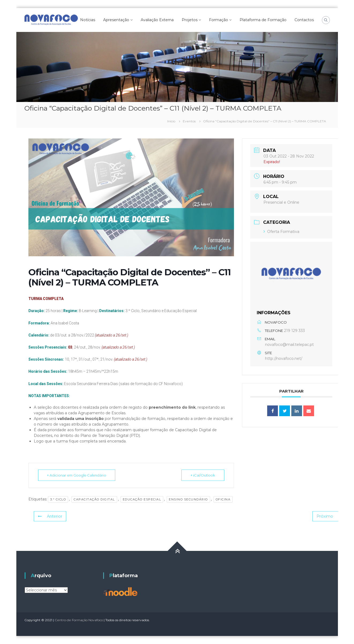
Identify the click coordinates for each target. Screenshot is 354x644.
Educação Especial (142, 499)
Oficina (223, 499)
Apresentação (116, 20)
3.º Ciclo (58, 499)
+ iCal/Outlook (203, 475)
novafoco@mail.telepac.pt (289, 345)
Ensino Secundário (188, 499)
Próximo (330, 516)
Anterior (50, 516)
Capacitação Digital (94, 499)
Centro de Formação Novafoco (79, 620)
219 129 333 (295, 331)
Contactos (304, 20)
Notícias (88, 20)
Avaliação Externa (157, 20)
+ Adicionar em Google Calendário (77, 475)
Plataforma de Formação (263, 20)
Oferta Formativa (281, 232)
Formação (219, 20)
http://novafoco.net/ (284, 358)
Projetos (190, 20)
